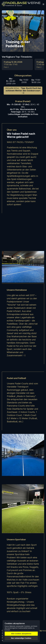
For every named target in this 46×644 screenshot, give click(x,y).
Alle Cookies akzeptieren (21, 634)
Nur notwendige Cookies (21, 638)
